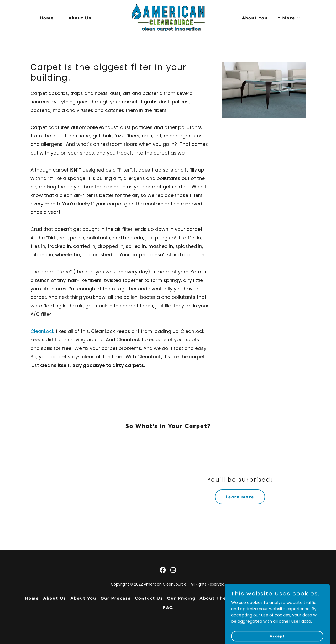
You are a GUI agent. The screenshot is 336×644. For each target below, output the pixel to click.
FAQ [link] (168, 608)
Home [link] (47, 18)
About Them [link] (215, 598)
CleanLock (42, 331)
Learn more (240, 497)
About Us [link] (80, 18)
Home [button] (32, 598)
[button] (289, 18)
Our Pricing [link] (181, 598)
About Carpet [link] (251, 598)
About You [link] (255, 18)
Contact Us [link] (149, 598)
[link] (168, 17)
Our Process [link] (116, 598)
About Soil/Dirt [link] (292, 598)
